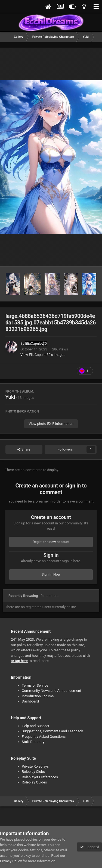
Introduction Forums (38, 696)
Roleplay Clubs (33, 772)
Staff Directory (33, 742)
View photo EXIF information (51, 424)
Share (24, 449)
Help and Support (35, 726)
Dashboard (30, 701)
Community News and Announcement (52, 691)
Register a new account (51, 542)
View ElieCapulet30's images (43, 355)
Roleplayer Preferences (40, 777)
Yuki (10, 397)
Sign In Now (51, 574)
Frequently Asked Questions (44, 737)
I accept (89, 847)
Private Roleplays (35, 766)
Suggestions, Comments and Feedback (52, 731)
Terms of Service (35, 685)
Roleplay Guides (34, 782)
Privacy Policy (11, 861)
